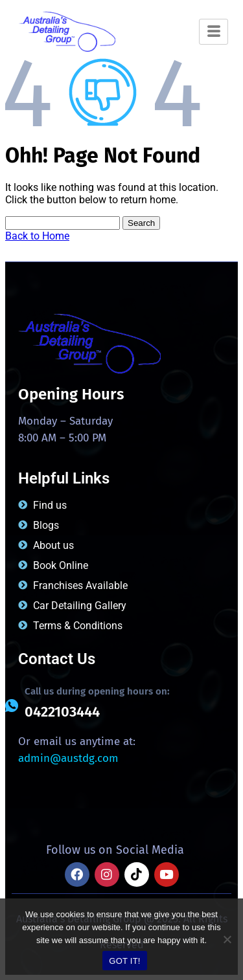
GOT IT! (124, 961)
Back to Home (37, 236)
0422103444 (62, 712)
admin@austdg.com (68, 758)
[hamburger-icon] (214, 32)
